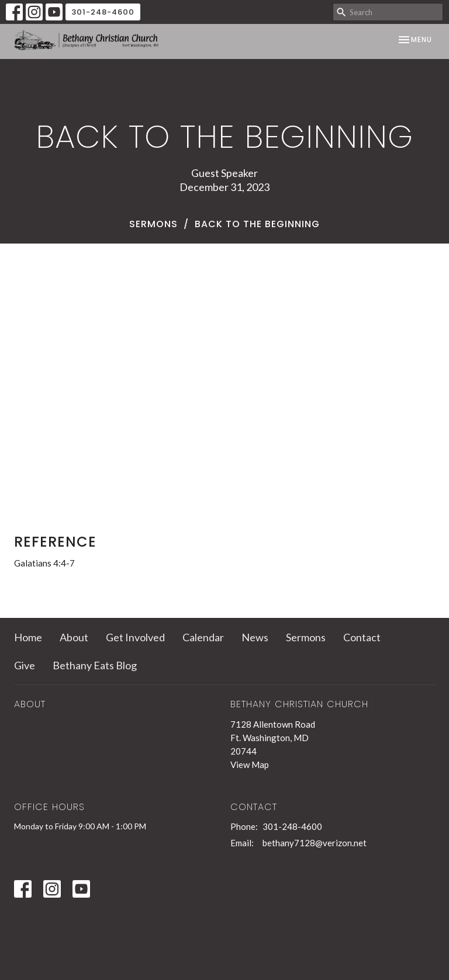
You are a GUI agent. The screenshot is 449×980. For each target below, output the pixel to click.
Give (25, 665)
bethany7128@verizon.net (315, 843)
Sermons (153, 224)
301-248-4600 (103, 12)
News (255, 637)
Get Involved (135, 637)
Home (28, 637)
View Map (250, 764)
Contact (362, 637)
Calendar (203, 637)
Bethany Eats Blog (95, 665)
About (74, 637)
